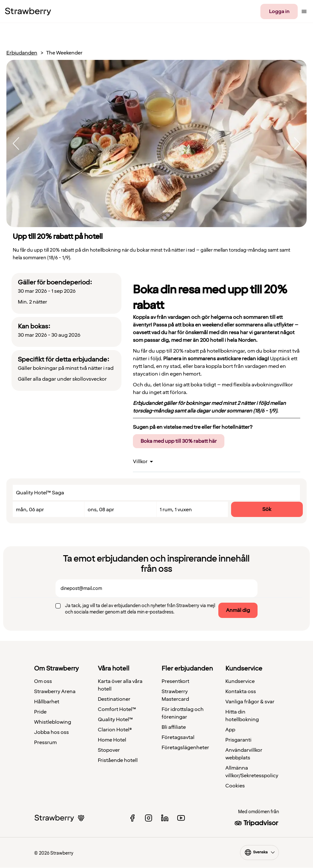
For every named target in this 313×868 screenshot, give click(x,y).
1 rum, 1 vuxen (176, 510)
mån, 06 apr (30, 510)
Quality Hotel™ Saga (40, 493)
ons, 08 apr (101, 510)
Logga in (279, 11)
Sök (267, 509)
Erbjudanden (22, 53)
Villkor (140, 462)
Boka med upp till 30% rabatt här (179, 441)
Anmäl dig (238, 610)
